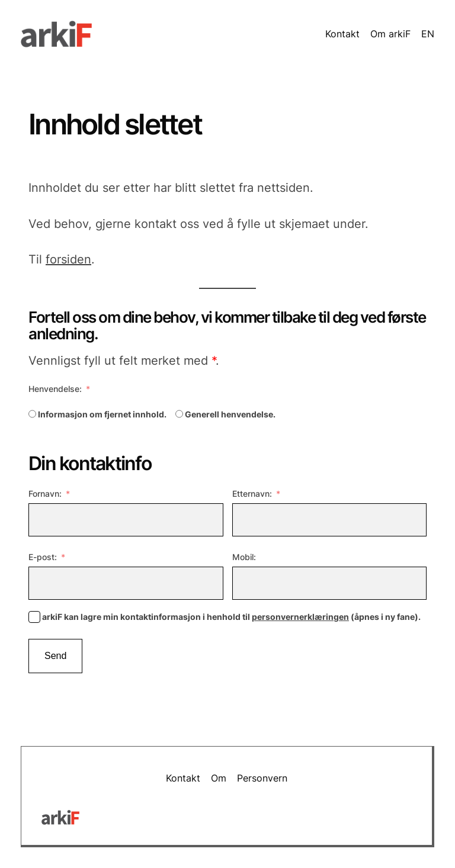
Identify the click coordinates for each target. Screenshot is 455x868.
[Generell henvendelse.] (179, 414)
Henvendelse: (55, 389)
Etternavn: (252, 494)
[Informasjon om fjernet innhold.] (32, 414)
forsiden (68, 259)
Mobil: (244, 557)
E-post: (43, 557)
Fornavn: (45, 494)
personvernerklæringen (300, 617)
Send (55, 656)
